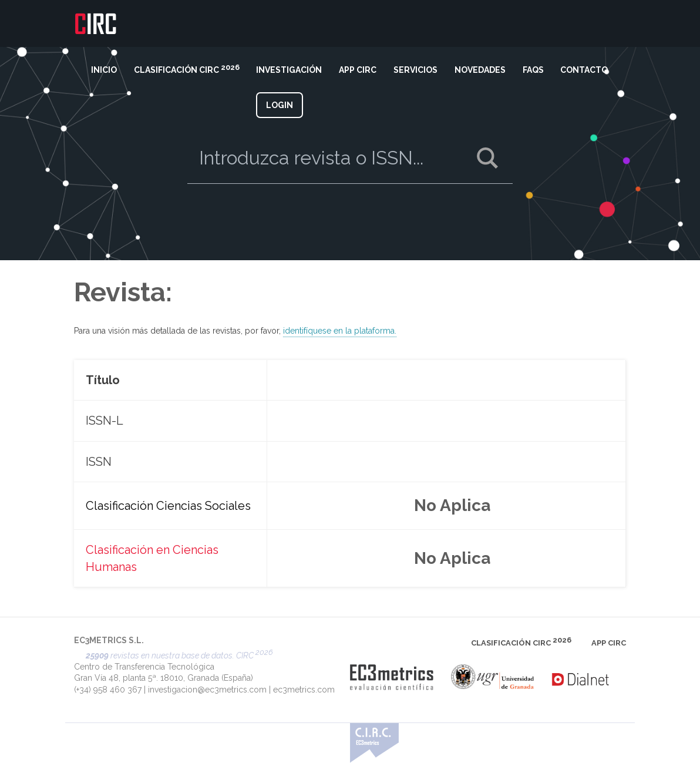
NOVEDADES (480, 70)
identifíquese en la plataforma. (340, 330)
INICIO (104, 70)
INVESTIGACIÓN (289, 70)
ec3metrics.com (304, 690)
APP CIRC (358, 70)
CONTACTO (584, 70)
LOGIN (280, 105)
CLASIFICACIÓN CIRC (187, 69)
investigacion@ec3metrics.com (207, 690)
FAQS (533, 70)
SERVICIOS (415, 70)
